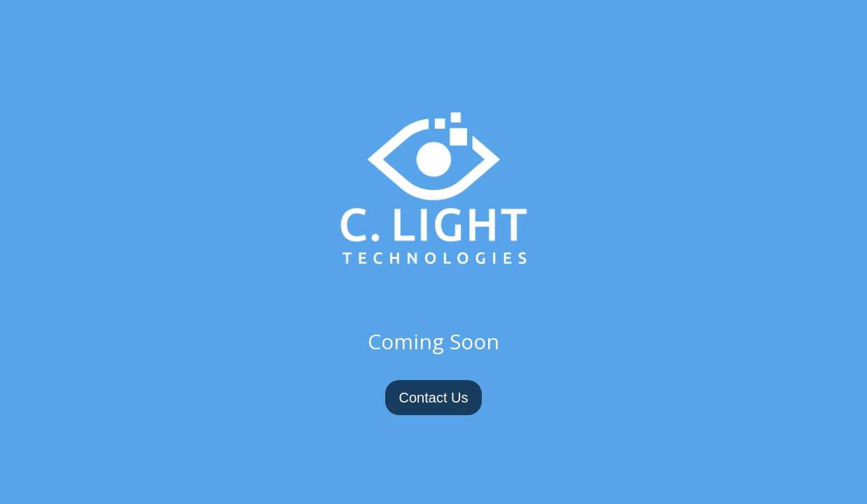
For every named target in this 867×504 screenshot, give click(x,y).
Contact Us (434, 398)
